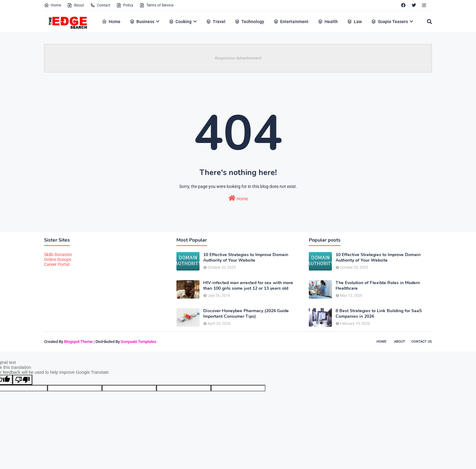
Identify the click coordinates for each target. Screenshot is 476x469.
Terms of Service (156, 5)
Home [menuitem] (111, 22)
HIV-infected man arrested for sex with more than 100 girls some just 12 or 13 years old (248, 286)
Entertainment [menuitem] (291, 22)
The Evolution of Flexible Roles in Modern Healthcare (378, 286)
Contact (100, 5)
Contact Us (422, 342)
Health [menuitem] (328, 22)
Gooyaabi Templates (139, 342)
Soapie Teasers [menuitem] (389, 22)
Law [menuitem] (354, 22)
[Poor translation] (22, 380)
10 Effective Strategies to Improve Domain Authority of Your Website (246, 258)
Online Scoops (58, 259)
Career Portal (57, 264)
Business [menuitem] (142, 22)
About (76, 5)
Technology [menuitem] (249, 22)
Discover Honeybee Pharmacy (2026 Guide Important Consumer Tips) (246, 314)
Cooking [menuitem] (180, 22)
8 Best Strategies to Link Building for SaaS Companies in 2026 (379, 314)
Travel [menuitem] (216, 22)
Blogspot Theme (78, 342)
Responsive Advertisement (238, 58)
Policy (125, 5)
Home (52, 5)
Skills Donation (58, 255)
